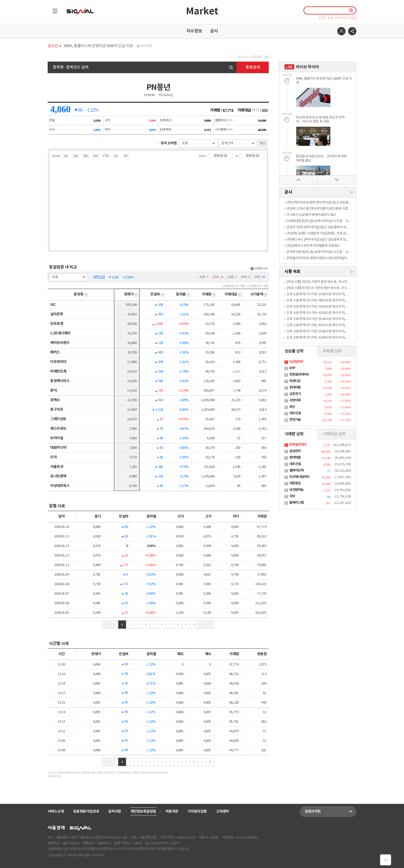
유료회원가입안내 (86, 811)
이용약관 (172, 811)
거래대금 (233, 294)
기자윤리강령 (197, 811)
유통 (198, 143)
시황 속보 (292, 272)
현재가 (131, 294)
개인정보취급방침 (143, 811)
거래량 (209, 294)
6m (96, 156)
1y (116, 156)
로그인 (341, 31)
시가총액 (259, 294)
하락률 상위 (332, 351)
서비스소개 (56, 811)
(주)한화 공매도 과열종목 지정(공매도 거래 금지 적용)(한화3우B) (329, 234)
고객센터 (223, 811)
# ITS (322, 18)
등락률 (183, 294)
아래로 (337, 180)
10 (194, 625)
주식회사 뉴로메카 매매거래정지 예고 (311, 215)
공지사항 (115, 811)
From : (204, 156)
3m (86, 156)
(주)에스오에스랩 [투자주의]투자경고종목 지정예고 (320, 209)
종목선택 (238, 143)
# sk (330, 18)
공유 (352, 31)
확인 (263, 144)
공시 (214, 31)
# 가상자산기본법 (346, 18)
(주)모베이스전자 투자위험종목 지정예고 (313, 246)
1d (66, 156)
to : (238, 156)
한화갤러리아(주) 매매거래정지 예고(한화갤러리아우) (322, 258)
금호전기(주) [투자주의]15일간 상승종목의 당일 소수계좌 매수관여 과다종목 (336, 227)
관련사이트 (331, 812)
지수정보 (194, 31)
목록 (53, 9)
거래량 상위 (294, 434)
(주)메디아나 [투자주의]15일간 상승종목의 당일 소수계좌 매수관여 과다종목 (336, 240)
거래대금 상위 (334, 434)
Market (202, 11)
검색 (231, 68)
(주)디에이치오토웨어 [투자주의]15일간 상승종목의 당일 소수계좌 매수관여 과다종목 (342, 203)
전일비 (157, 294)
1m (76, 156)
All (126, 156)
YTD (106, 156)
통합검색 (253, 67)
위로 (298, 180)
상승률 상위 (294, 351)
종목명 (81, 294)
